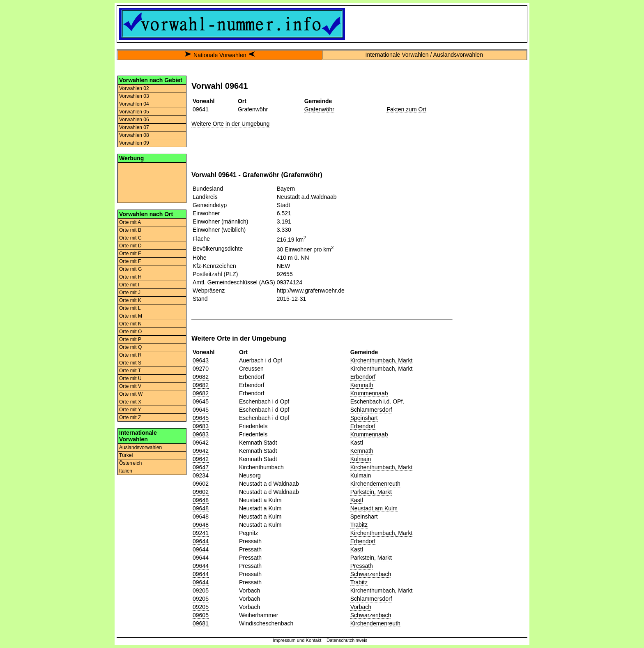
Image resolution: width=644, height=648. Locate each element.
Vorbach (361, 607)
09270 (201, 369)
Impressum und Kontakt (297, 640)
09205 (201, 590)
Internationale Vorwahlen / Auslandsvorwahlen (424, 55)
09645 (201, 401)
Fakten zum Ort (406, 109)
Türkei (126, 455)
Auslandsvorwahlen (140, 447)
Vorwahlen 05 (134, 112)
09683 (201, 426)
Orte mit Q (130, 347)
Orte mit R (130, 355)
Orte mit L (130, 308)
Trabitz (359, 525)
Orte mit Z (130, 417)
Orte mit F (130, 261)
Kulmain (361, 459)
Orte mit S (130, 363)
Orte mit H (130, 277)
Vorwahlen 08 (134, 135)
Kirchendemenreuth (375, 484)
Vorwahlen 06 (134, 120)
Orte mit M (131, 316)
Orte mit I (129, 285)
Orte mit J (130, 293)
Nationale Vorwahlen (220, 55)
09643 (201, 360)
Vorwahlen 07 (134, 127)
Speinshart (364, 418)
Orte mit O (130, 332)
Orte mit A (130, 222)
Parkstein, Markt (371, 492)
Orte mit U (130, 378)
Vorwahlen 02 (134, 88)
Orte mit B (130, 230)
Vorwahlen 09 (134, 143)
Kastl (357, 443)
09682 (201, 377)
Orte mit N (130, 324)
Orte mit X (130, 402)
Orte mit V (130, 386)
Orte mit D (130, 246)
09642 (201, 443)
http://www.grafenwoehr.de (311, 291)
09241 (201, 533)
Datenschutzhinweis (347, 640)
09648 (201, 500)
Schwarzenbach (371, 574)
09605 (201, 615)
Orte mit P (130, 339)
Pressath (362, 566)
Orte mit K (130, 300)
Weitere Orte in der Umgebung (230, 124)
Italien (126, 471)
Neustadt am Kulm (374, 508)
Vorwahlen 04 (134, 104)
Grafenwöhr (319, 109)
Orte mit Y (130, 410)
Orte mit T (130, 371)
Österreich (130, 463)
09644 (201, 541)
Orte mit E (130, 254)
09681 (201, 623)
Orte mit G (130, 269)
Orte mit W (131, 394)
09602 (201, 484)
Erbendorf (363, 377)
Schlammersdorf (371, 410)
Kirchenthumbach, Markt (382, 360)
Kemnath (362, 385)
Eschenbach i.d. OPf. (377, 401)
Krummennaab (369, 393)
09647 (201, 467)
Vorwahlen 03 (134, 96)
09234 (201, 475)
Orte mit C (130, 238)
